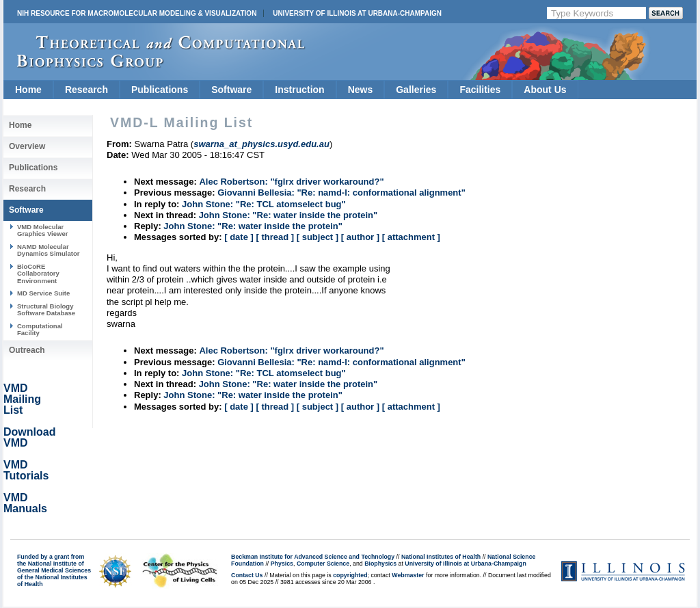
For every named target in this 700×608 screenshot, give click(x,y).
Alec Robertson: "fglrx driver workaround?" (291, 182)
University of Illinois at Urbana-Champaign (357, 13)
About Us (545, 90)
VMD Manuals (25, 503)
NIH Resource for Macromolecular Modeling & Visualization (137, 13)
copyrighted (350, 575)
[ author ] (360, 237)
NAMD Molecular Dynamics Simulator (49, 250)
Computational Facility (40, 329)
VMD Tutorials (26, 470)
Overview (27, 146)
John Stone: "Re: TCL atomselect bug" (264, 204)
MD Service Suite (43, 293)
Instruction (299, 90)
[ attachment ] (411, 237)
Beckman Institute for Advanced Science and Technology (313, 557)
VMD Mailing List (22, 399)
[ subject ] (318, 237)
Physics (282, 564)
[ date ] (239, 237)
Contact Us (247, 575)
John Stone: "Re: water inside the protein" (288, 215)
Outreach (27, 350)
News (361, 90)
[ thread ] (275, 237)
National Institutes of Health (441, 557)
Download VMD (29, 437)
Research (86, 90)
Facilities (480, 90)
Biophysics (380, 564)
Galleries (416, 90)
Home (28, 90)
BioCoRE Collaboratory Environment (38, 274)
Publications (160, 90)
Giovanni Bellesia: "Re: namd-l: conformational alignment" (341, 193)
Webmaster (408, 575)
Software (231, 90)
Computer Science (323, 564)
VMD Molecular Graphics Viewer (42, 230)
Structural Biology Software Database (46, 309)
